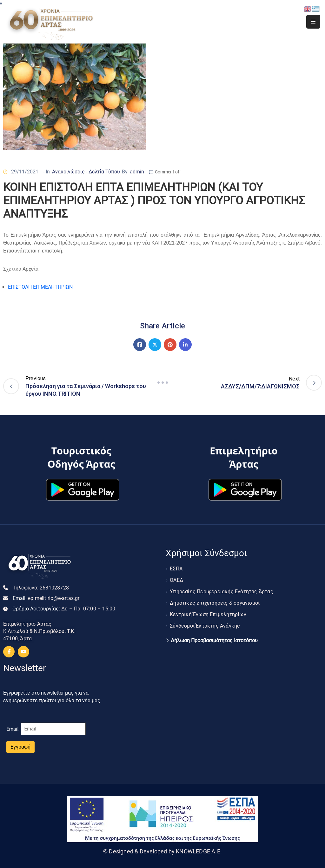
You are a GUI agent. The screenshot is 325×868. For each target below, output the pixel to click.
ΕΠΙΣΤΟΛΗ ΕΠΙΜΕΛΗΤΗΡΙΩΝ (40, 287)
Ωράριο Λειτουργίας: (64, 609)
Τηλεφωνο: (41, 588)
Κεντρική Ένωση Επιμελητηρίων (208, 614)
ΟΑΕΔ (176, 580)
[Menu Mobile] (313, 22)
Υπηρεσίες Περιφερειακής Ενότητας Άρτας (222, 592)
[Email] (53, 729)
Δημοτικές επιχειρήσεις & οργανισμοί (215, 603)
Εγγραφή (20, 747)
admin (137, 172)
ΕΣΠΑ (176, 569)
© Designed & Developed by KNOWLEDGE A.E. (162, 851)
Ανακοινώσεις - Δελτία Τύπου (86, 172)
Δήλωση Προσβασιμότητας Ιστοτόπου (214, 641)
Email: (46, 598)
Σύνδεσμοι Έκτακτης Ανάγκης (205, 626)
